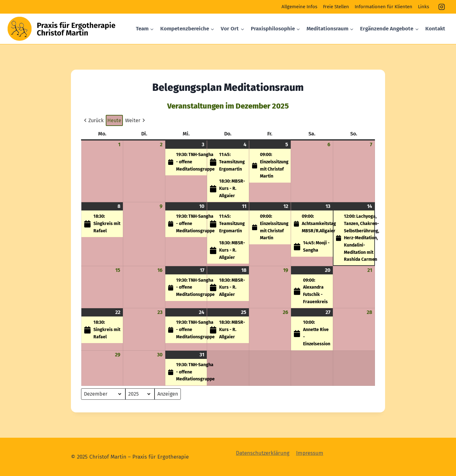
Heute (114, 120)
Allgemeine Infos (299, 7)
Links (424, 7)
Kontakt (435, 29)
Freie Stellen (336, 7)
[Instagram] (442, 7)
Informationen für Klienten (383, 7)
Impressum (310, 453)
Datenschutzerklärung (263, 453)
